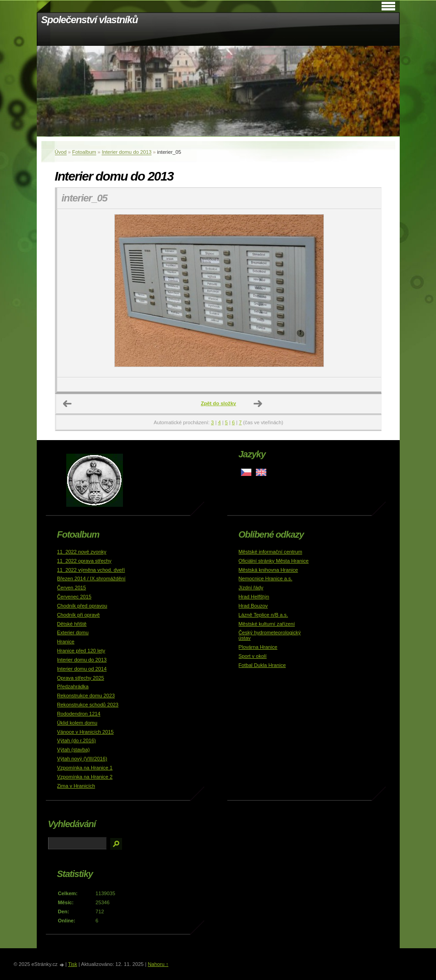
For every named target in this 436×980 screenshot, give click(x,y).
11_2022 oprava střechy (84, 561)
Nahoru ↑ (158, 964)
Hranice (66, 642)
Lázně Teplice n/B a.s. (263, 615)
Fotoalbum (84, 152)
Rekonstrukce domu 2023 (86, 696)
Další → (258, 404)
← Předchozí (68, 404)
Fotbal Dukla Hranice (262, 665)
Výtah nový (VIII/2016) (82, 759)
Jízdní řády (251, 588)
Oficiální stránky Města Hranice (274, 561)
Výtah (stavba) (73, 750)
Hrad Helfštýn (254, 597)
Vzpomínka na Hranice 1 (85, 768)
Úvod (61, 152)
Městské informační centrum (271, 552)
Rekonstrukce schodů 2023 (88, 705)
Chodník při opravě (79, 615)
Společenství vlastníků (90, 20)
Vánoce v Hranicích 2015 (86, 732)
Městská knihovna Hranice (268, 570)
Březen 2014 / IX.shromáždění (91, 578)
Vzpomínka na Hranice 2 (85, 777)
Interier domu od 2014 (82, 669)
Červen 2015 (72, 588)
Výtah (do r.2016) (77, 740)
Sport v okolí (253, 656)
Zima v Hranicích (76, 786)
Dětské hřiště (72, 624)
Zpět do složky (219, 403)
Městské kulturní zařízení (267, 624)
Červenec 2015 (74, 597)
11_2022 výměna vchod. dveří (91, 570)
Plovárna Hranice (258, 647)
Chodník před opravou (82, 606)
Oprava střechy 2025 (81, 678)
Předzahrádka (73, 686)
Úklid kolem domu (77, 723)
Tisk (73, 964)
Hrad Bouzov (253, 606)
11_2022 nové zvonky (82, 552)
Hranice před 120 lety (81, 651)
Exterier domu (73, 632)
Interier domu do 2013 (126, 152)
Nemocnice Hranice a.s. (266, 578)
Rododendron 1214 (79, 714)
